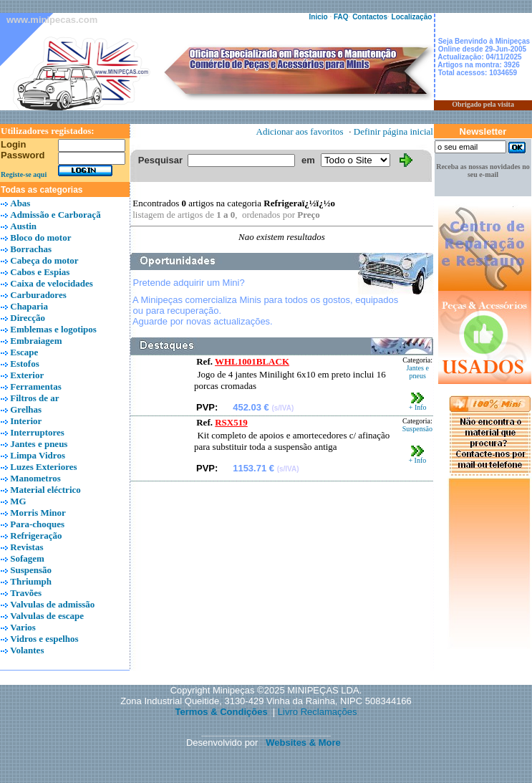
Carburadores (38, 295)
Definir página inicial (393, 131)
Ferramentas (35, 386)
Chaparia (29, 306)
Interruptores (37, 432)
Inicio (319, 17)
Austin (23, 226)
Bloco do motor (40, 237)
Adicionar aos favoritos (300, 131)
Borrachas (31, 249)
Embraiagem (36, 341)
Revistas (26, 547)
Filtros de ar (34, 398)
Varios (23, 627)
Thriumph (31, 581)
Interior (26, 421)
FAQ (341, 17)
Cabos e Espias (40, 272)
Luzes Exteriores (43, 467)
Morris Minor (38, 513)
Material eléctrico (45, 490)
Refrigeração (36, 535)
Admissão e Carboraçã (55, 215)
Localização (412, 17)
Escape (24, 352)
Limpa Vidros (38, 455)
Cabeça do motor (44, 260)
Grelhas (26, 409)
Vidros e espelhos (44, 639)
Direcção (28, 318)
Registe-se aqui (24, 174)
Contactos (370, 17)
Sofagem (27, 558)
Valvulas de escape (47, 616)
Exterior (27, 375)
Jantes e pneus (39, 444)
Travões (26, 593)
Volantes (27, 650)
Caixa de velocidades (52, 283)
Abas (20, 203)
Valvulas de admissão (52, 604)
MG (18, 501)
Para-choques (37, 524)
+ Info (418, 404)
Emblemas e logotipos (53, 329)
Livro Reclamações (318, 712)
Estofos (24, 364)
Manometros (35, 478)
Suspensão (31, 570)
